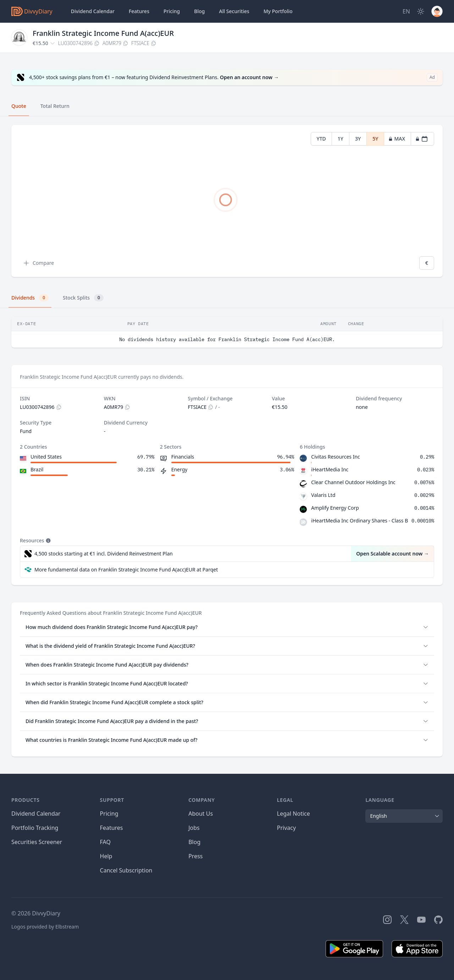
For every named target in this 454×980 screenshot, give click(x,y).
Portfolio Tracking (35, 828)
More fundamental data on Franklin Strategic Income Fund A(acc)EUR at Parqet (126, 570)
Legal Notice (294, 814)
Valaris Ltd (323, 495)
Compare (38, 263)
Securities (234, 11)
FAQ (105, 842)
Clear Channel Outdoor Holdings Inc (353, 482)
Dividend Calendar (93, 11)
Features (139, 11)
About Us (201, 814)
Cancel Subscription (126, 870)
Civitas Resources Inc (335, 457)
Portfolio (278, 11)
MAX (397, 139)
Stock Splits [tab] (83, 298)
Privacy (286, 828)
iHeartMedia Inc (330, 469)
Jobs (194, 828)
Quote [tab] (19, 106)
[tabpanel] (227, 201)
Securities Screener (37, 842)
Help (106, 856)
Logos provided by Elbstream (45, 927)
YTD (321, 139)
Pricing (172, 11)
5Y (375, 139)
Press (195, 856)
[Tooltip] (48, 541)
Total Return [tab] (55, 106)
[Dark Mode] (421, 11)
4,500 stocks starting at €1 (104, 554)
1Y (340, 139)
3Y (358, 139)
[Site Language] (406, 11)
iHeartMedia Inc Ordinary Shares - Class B (359, 521)
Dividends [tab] (30, 298)
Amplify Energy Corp (335, 508)
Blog (194, 842)
